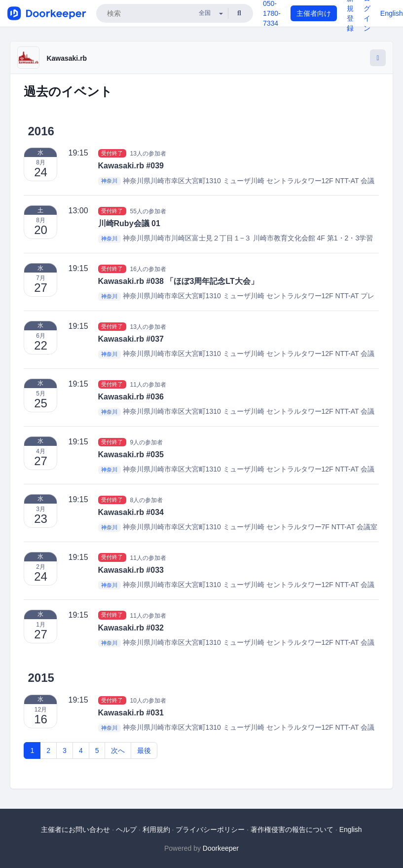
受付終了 (112, 153)
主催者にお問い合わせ (75, 829)
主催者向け (314, 13)
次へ (118, 750)
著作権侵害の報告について (292, 829)
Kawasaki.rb (67, 58)
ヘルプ (126, 829)
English (392, 13)
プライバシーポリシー (210, 829)
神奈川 (109, 181)
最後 (144, 750)
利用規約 (156, 829)
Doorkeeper (221, 848)
